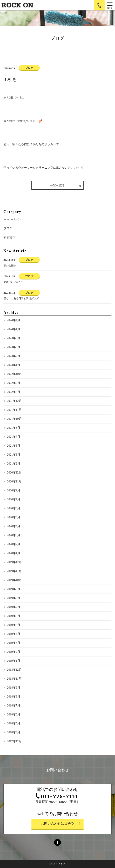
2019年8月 (14, 598)
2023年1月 (14, 365)
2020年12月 (14, 473)
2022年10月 (14, 374)
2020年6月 (14, 508)
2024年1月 (14, 329)
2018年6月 (14, 715)
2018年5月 (14, 723)
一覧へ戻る (57, 186)
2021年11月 (14, 410)
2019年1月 (14, 661)
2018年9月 (14, 688)
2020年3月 (14, 535)
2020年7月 (14, 499)
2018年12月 (14, 670)
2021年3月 (14, 455)
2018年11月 (14, 679)
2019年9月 (14, 589)
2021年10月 (14, 419)
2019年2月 (14, 652)
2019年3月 (14, 643)
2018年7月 (14, 706)
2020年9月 (14, 490)
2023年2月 (14, 356)
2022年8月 (14, 392)
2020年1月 (14, 553)
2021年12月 (14, 401)
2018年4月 (14, 732)
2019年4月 (14, 634)
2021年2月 (14, 464)
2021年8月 (14, 428)
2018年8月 (14, 697)
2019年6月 (14, 616)
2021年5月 (14, 446)
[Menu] (110, 5)
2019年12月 (14, 562)
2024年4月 (14, 320)
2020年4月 (14, 526)
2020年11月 (14, 482)
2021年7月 (14, 437)
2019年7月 (14, 607)
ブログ (8, 228)
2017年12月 (14, 741)
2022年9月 (14, 383)
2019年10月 (14, 580)
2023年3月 (14, 347)
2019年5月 (14, 625)
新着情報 (9, 237)
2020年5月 (14, 517)
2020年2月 (14, 544)
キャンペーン (12, 219)
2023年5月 (14, 338)
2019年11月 (14, 571)
